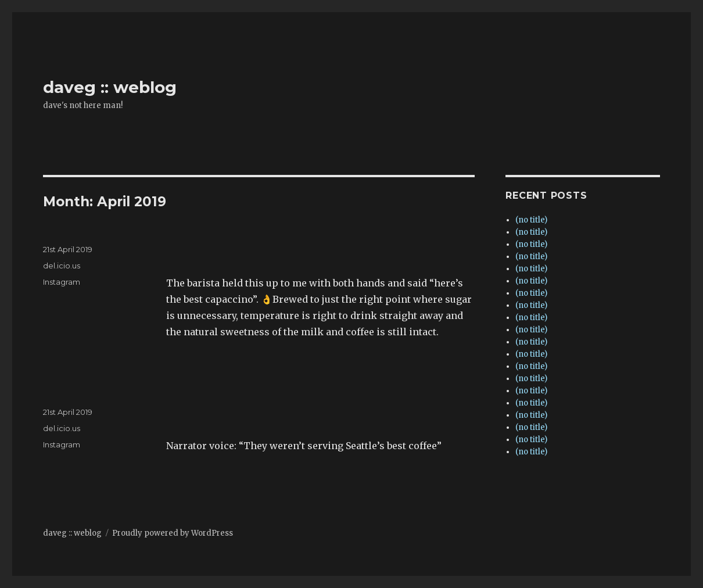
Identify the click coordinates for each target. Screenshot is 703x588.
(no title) (531, 220)
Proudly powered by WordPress (173, 533)
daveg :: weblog (110, 87)
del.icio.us (62, 266)
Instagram (62, 282)
